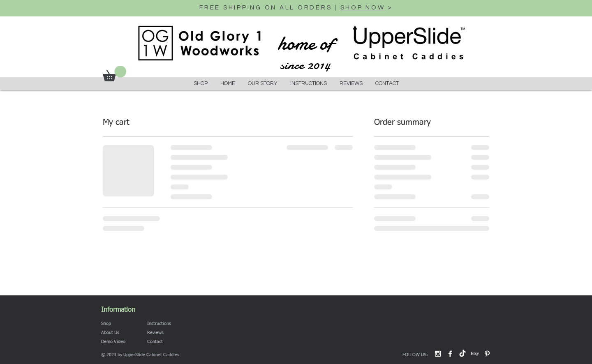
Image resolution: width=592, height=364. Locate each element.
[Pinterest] (487, 354)
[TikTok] (462, 354)
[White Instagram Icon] (438, 354)
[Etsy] (475, 354)
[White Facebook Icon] (450, 354)
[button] (114, 74)
